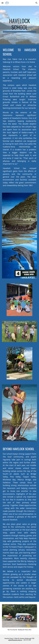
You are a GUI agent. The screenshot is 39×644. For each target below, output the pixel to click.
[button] (2, 3)
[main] (20, 25)
